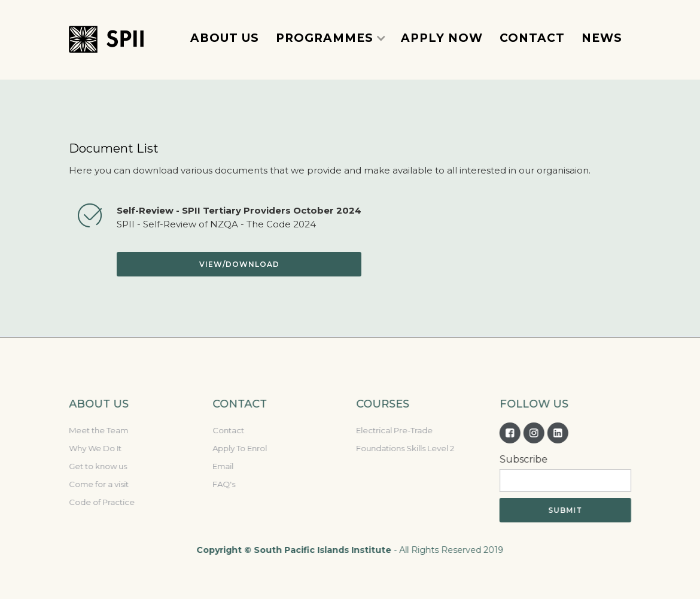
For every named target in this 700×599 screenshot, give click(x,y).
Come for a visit (98, 484)
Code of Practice (101, 502)
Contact (228, 430)
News (602, 38)
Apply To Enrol (239, 448)
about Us (225, 38)
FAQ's (223, 484)
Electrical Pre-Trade (394, 430)
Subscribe (523, 459)
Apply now (442, 38)
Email (222, 466)
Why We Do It (95, 448)
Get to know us (97, 466)
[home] (106, 38)
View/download (239, 264)
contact (532, 38)
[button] (331, 38)
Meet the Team (98, 430)
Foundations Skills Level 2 (404, 448)
